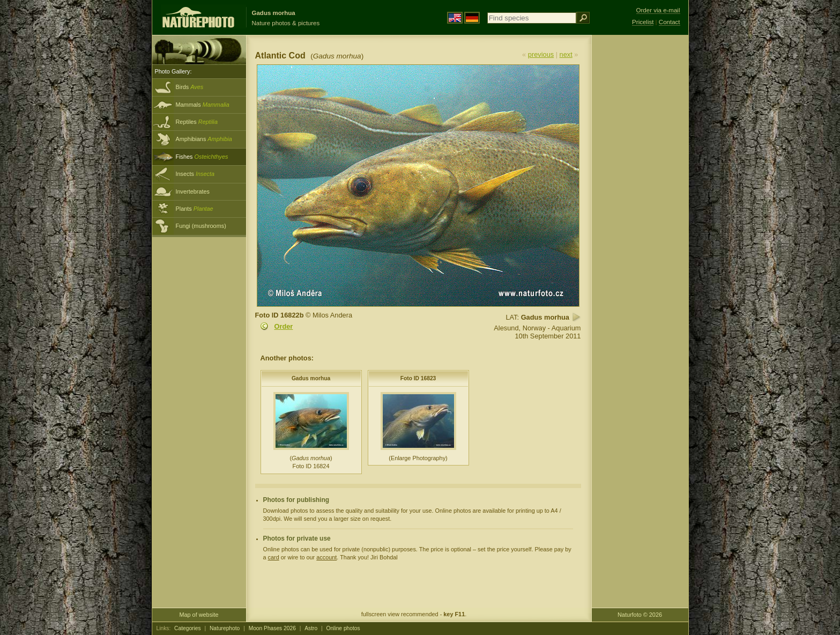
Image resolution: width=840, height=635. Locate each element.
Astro (311, 628)
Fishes (202, 157)
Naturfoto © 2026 (640, 615)
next (566, 54)
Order (284, 326)
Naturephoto (225, 628)
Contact (670, 22)
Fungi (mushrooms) (201, 226)
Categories (188, 628)
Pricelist (643, 22)
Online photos (343, 628)
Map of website (199, 615)
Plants (195, 209)
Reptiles (197, 122)
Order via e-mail (658, 10)
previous (541, 54)
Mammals (203, 105)
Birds (190, 87)
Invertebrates (193, 191)
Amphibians (204, 139)
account (326, 557)
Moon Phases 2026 (272, 628)
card (274, 557)
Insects (195, 174)
